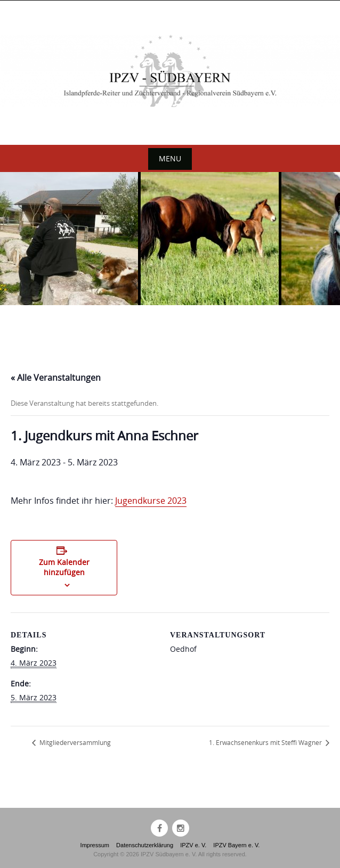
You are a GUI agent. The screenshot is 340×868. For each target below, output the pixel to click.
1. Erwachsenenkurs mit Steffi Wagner (266, 742)
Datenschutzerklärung (145, 845)
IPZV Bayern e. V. (236, 845)
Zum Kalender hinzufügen (64, 567)
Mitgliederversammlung (74, 742)
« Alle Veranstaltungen (56, 378)
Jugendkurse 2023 (151, 501)
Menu (170, 158)
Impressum (95, 845)
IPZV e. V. (193, 845)
